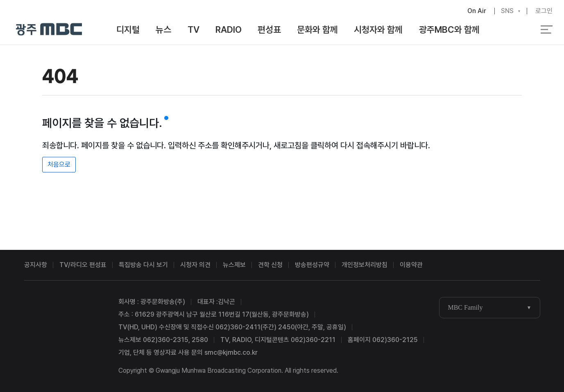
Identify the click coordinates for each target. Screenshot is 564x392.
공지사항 (36, 265)
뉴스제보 (234, 265)
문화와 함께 (317, 29)
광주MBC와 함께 (449, 29)
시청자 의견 (195, 265)
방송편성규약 (312, 265)
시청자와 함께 (378, 29)
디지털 (128, 29)
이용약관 (411, 265)
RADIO (229, 29)
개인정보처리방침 (365, 265)
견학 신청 (270, 265)
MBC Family (465, 307)
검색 (512, 30)
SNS (507, 11)
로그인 (544, 11)
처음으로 (59, 164)
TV (194, 29)
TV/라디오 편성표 (83, 265)
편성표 (269, 29)
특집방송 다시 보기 (143, 265)
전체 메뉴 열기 (547, 29)
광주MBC (49, 30)
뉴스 (163, 29)
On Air (477, 11)
